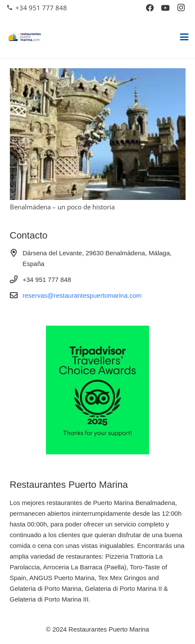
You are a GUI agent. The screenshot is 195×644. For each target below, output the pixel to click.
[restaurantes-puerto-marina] (26, 37)
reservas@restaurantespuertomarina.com (82, 295)
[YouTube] (165, 8)
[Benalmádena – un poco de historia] (98, 134)
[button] (184, 37)
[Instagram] (181, 8)
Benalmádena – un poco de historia (62, 207)
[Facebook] (150, 8)
